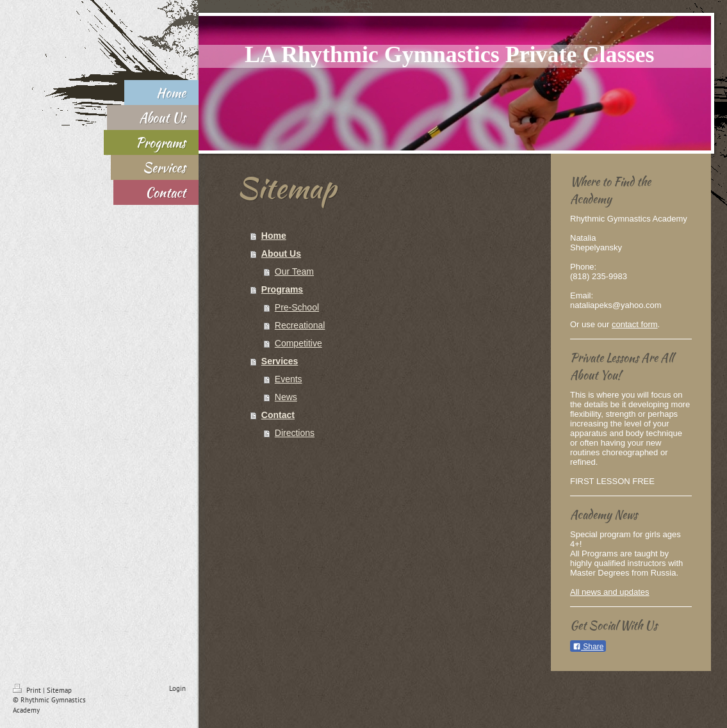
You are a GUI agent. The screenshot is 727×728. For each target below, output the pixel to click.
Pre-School (297, 307)
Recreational (300, 325)
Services (280, 361)
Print (28, 690)
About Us (281, 254)
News (286, 397)
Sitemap (59, 690)
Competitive (298, 343)
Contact (278, 415)
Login (177, 688)
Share (588, 647)
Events (289, 379)
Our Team (294, 271)
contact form (635, 324)
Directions (295, 433)
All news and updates (610, 592)
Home (274, 236)
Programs (282, 289)
